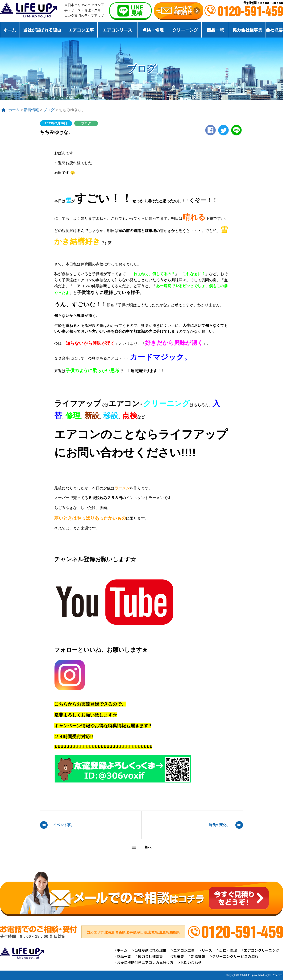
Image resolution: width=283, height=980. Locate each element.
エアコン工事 (81, 30)
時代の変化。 (219, 825)
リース (207, 950)
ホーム (10, 30)
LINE (236, 130)
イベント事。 (64, 825)
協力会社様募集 (247, 30)
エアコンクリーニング (262, 950)
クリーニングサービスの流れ (235, 956)
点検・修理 (153, 30)
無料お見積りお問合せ (179, 11)
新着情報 (31, 110)
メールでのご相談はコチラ (141, 894)
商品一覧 (215, 30)
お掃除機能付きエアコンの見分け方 (145, 962)
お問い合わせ (191, 962)
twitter (223, 130)
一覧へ (146, 847)
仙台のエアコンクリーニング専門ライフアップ (29, 10)
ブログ (49, 110)
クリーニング (185, 30)
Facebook (210, 130)
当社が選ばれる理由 (42, 30)
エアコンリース (117, 30)
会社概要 (274, 30)
